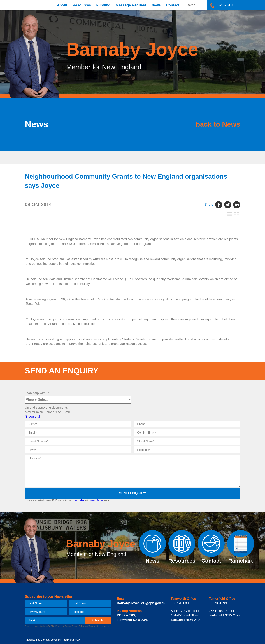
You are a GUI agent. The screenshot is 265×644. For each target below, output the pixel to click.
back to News (206, 124)
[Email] (78, 433)
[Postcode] (187, 450)
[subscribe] (98, 621)
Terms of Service (96, 500)
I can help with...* (37, 393)
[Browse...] (32, 417)
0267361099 (218, 603)
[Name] (78, 424)
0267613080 (180, 603)
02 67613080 (228, 5)
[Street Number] (78, 441)
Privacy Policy (78, 500)
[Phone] (187, 424)
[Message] (132, 471)
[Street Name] (187, 441)
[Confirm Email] (187, 433)
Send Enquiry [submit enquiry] (132, 493)
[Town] (78, 450)
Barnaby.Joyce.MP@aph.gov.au (141, 603)
